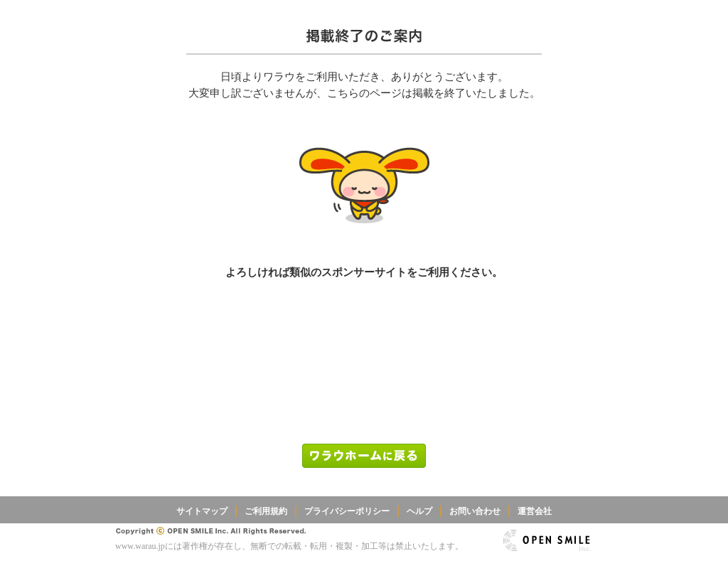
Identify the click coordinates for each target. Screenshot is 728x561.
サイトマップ (202, 511)
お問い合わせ (475, 511)
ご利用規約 (266, 511)
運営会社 (535, 511)
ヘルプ (419, 511)
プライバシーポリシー (347, 511)
